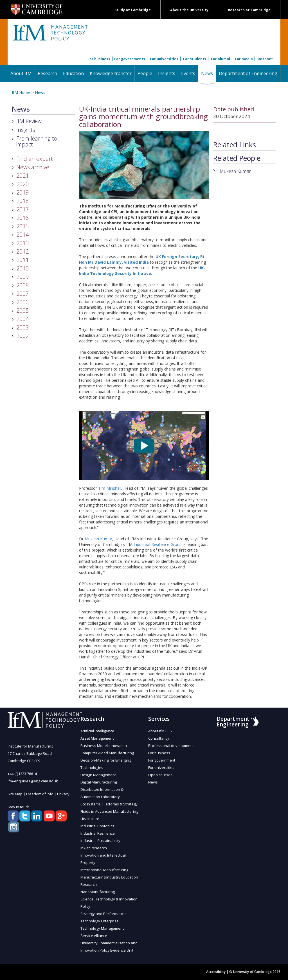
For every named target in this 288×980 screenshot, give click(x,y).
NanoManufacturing (98, 892)
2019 (22, 192)
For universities (164, 59)
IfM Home (21, 92)
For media (244, 59)
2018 (22, 201)
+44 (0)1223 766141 (23, 774)
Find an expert (35, 159)
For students (195, 59)
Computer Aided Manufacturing (107, 753)
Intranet (265, 59)
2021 (22, 176)
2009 (22, 277)
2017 (22, 209)
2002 (22, 336)
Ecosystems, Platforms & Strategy (109, 804)
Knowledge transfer (111, 73)
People (145, 73)
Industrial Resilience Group (158, 544)
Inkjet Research (94, 848)
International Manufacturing (104, 870)
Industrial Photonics (97, 826)
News (208, 73)
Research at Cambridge (249, 10)
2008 (22, 285)
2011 (22, 260)
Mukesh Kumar (98, 539)
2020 (22, 184)
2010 (22, 268)
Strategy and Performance (103, 914)
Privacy (63, 794)
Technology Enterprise (100, 921)
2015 (22, 226)
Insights (167, 73)
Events (188, 73)
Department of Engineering (248, 73)
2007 (22, 294)
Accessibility (216, 972)
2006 (22, 302)
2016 (22, 218)
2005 (22, 311)
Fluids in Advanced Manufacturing (109, 811)
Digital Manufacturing (99, 782)
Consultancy (159, 738)
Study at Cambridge (133, 10)
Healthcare (90, 819)
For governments (130, 59)
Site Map (15, 794)
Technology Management (102, 928)
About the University (189, 10)
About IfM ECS (160, 731)
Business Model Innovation (104, 746)
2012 (22, 251)
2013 (22, 243)
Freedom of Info (40, 794)
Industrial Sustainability (100, 841)
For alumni (220, 59)
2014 (22, 235)
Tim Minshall (110, 488)
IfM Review (29, 121)
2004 (22, 319)
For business (99, 59)
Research (47, 73)
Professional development (171, 746)
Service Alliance (94, 936)
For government (162, 760)
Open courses (160, 775)
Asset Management (97, 738)
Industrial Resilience (98, 833)
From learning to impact (37, 141)
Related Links (235, 145)
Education (73, 73)
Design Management (98, 775)
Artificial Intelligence (97, 731)
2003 (22, 327)
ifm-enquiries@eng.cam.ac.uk (33, 781)
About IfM (21, 73)
